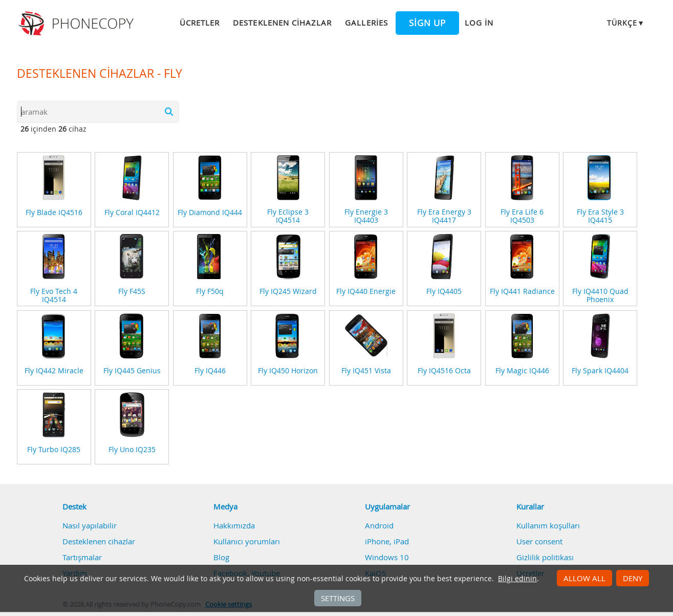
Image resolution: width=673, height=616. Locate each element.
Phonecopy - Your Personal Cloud (78, 24)
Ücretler (200, 23)
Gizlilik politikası (545, 557)
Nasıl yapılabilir (90, 525)
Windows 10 (387, 557)
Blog (221, 557)
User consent (539, 541)
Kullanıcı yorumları (247, 541)
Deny (633, 578)
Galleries (366, 23)
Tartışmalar (82, 557)
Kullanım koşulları (548, 525)
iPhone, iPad (387, 541)
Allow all (584, 578)
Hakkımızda (234, 525)
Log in (479, 23)
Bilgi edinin (517, 579)
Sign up (427, 23)
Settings (338, 598)
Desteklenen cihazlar (282, 23)
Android (379, 525)
